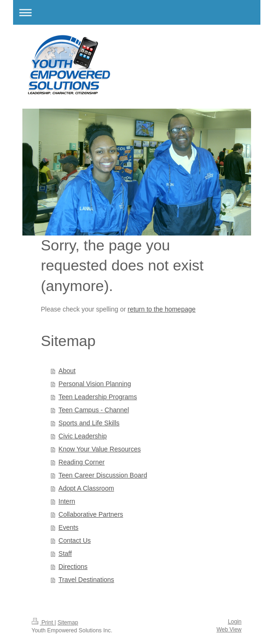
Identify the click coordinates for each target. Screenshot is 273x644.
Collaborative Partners (91, 514)
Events (68, 527)
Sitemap (68, 623)
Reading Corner (81, 462)
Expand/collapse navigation (137, 12)
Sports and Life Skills (89, 423)
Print (43, 623)
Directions (73, 567)
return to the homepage (162, 309)
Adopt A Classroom (86, 488)
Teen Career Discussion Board (103, 475)
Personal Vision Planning (94, 384)
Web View (229, 630)
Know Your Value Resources (99, 449)
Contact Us (74, 540)
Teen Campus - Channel (94, 410)
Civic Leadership (83, 436)
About (67, 371)
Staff (65, 554)
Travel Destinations (86, 580)
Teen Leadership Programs (98, 397)
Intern (67, 501)
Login (234, 622)
